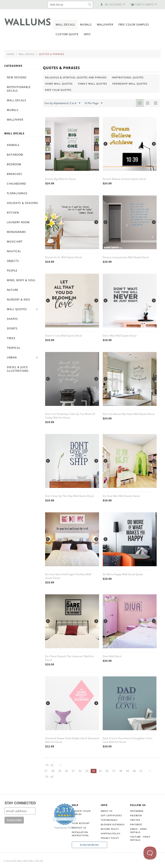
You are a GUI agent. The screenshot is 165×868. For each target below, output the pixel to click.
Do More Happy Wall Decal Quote (123, 574)
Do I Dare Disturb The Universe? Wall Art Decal (69, 658)
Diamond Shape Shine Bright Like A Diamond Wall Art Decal (72, 740)
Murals (86, 25)
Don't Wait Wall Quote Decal (120, 336)
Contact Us (79, 828)
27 (46, 771)
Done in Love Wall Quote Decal (63, 336)
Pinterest (136, 824)
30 (66, 771)
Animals (13, 145)
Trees (11, 338)
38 (121, 771)
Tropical (14, 348)
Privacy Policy (110, 838)
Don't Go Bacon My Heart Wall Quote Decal (129, 414)
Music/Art (15, 242)
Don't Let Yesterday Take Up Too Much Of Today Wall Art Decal (70, 416)
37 (114, 771)
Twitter (135, 820)
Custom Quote (67, 34)
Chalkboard (16, 184)
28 (53, 771)
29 (60, 771)
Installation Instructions (80, 834)
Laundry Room (18, 222)
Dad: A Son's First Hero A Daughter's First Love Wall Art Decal (128, 740)
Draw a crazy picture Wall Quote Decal (126, 257)
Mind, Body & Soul (21, 280)
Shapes (12, 319)
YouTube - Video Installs (140, 838)
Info (87, 34)
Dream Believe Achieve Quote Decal (124, 179)
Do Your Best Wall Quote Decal (121, 496)
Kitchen (13, 213)
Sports (12, 329)
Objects (13, 261)
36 (107, 771)
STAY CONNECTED (20, 803)
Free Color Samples (134, 25)
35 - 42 (49, 777)
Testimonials (109, 820)
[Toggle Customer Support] (150, 853)
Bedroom (14, 164)
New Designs (17, 77)
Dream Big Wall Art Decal (60, 179)
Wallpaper (105, 25)
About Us (106, 811)
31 (73, 771)
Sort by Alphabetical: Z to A (62, 103)
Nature (13, 290)
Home (11, 54)
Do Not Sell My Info (89, 845)
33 (87, 771)
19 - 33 (49, 765)
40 (134, 771)
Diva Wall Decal (112, 656)
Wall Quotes (17, 309)
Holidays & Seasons (22, 203)
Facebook (136, 815)
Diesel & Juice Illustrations (18, 369)
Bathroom (15, 155)
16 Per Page (93, 103)
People (12, 271)
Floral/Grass (17, 193)
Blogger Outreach (113, 824)
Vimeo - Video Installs (138, 831)
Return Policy (110, 829)
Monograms (16, 232)
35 (100, 771)
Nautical (14, 251)
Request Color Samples (81, 813)
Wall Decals (65, 25)
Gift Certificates (111, 815)
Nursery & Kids (18, 300)
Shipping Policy (111, 833)
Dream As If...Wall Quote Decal (63, 257)
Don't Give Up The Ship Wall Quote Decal (70, 496)
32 (80, 771)
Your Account (81, 823)
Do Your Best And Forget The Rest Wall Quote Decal (68, 576)
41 (141, 771)
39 (127, 771)
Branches (15, 174)
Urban (12, 357)
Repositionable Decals (19, 89)
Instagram (137, 811)
